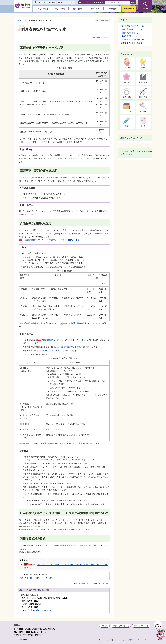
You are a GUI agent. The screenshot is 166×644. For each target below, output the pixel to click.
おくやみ (44, 578)
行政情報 (112, 9)
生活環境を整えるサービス (132, 29)
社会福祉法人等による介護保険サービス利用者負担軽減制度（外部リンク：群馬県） (55, 529)
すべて (84, 2)
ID (103, 2)
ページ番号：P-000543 (100, 38)
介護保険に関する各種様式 (71, 347)
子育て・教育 (60, 9)
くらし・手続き (42, 9)
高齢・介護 (24, 578)
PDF (97, 2)
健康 (51, 578)
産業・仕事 (95, 9)
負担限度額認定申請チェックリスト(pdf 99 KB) (60, 340)
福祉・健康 (77, 9)
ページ (91, 2)
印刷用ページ (104, 21)
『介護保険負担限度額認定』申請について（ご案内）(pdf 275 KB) (49, 240)
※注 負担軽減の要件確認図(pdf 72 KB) (78, 323)
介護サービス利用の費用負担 (133, 40)
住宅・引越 (34, 578)
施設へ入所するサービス (131, 33)
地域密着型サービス (129, 36)
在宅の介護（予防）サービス (133, 26)
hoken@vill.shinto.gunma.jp (40, 610)
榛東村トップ (23, 21)
